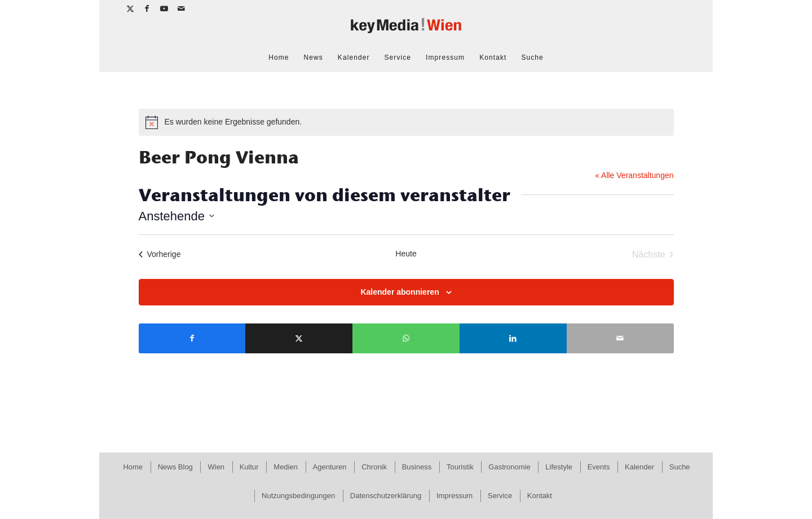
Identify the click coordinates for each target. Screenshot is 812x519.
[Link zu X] (131, 8)
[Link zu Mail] (182, 8)
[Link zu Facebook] (147, 8)
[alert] (406, 122)
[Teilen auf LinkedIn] (513, 338)
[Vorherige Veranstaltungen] (160, 255)
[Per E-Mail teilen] (620, 338)
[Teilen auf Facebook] (192, 338)
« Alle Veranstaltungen (634, 175)
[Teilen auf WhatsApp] (406, 338)
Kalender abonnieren (400, 292)
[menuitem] (279, 57)
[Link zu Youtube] (164, 8)
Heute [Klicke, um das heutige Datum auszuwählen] (406, 254)
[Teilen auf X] (299, 338)
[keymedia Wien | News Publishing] (406, 30)
